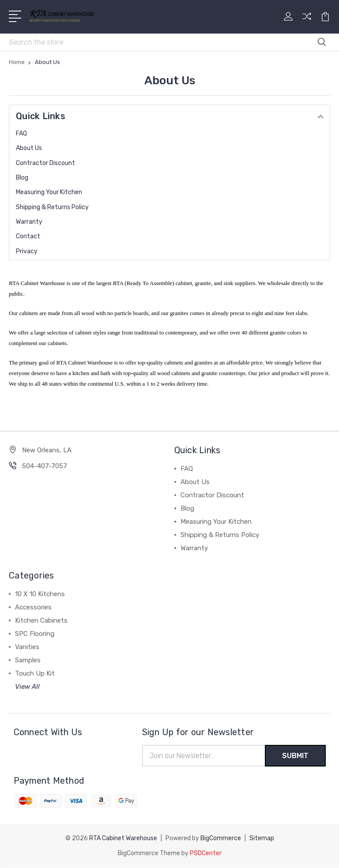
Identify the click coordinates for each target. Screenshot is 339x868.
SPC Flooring (35, 634)
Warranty (29, 222)
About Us (29, 148)
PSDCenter (206, 854)
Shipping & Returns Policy (52, 207)
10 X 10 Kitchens (40, 594)
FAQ (21, 133)
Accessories (33, 607)
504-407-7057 (45, 466)
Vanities (27, 647)
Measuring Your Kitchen (49, 192)
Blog (22, 178)
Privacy (27, 251)
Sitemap (262, 839)
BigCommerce (221, 839)
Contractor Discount (45, 163)
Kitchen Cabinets (41, 620)
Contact (28, 236)
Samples (28, 660)
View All (27, 687)
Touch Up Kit (35, 673)
